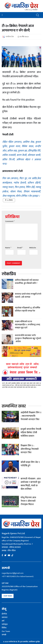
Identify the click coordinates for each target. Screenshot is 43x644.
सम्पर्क (4, 635)
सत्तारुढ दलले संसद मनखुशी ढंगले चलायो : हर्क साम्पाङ (28, 296)
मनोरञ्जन (5, 624)
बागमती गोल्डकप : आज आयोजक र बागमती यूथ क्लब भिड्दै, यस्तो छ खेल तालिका (31, 484)
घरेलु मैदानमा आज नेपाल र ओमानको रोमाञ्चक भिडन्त (28, 501)
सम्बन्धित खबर (14, 406)
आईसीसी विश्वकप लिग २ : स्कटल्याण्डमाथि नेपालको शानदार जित (31, 416)
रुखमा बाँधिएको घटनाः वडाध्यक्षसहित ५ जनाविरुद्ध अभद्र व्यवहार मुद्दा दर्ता (28, 325)
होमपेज (4, 614)
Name (8, 248)
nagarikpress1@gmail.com (13, 573)
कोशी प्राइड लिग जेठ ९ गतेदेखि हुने (30, 464)
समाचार (5, 618)
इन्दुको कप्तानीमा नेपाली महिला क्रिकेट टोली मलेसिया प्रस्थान (31, 432)
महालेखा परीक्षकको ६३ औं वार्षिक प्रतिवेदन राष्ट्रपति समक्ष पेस (28, 309)
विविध (4, 628)
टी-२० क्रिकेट (9, 200)
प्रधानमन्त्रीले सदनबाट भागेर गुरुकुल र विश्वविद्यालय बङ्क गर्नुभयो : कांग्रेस (28, 338)
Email (20, 248)
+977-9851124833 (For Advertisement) (18, 576)
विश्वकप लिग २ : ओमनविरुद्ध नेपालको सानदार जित (30, 449)
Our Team (8, 596)
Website (33, 248)
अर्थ (3, 621)
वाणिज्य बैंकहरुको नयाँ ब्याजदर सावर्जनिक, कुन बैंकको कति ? (27, 282)
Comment (10, 221)
